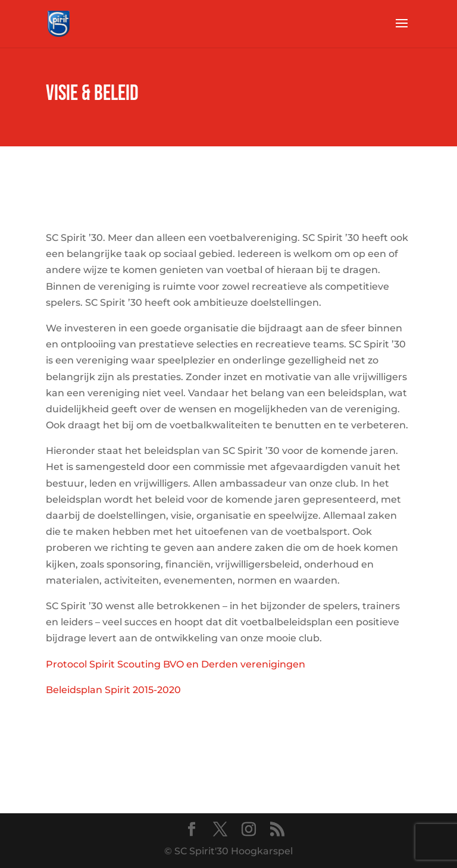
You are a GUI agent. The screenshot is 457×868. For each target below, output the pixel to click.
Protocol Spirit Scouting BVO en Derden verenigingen (176, 664)
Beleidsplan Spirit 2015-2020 (113, 690)
